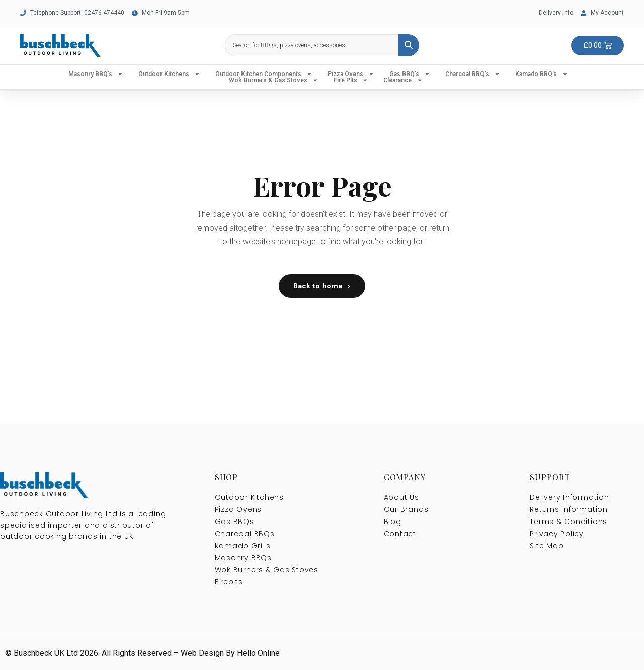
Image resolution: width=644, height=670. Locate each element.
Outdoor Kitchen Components (264, 74)
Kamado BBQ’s (542, 74)
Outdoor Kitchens (169, 74)
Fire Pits (351, 80)
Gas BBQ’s (410, 74)
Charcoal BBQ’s (473, 74)
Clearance (403, 80)
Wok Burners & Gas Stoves (274, 80)
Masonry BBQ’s (96, 74)
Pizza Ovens (351, 74)
